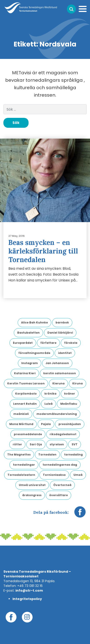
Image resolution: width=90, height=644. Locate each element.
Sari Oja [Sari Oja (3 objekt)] (36, 444)
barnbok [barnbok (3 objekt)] (62, 322)
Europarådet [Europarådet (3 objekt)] (23, 343)
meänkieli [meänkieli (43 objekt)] (21, 414)
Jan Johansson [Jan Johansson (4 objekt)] (57, 363)
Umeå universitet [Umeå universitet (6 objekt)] (32, 485)
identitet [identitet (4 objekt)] (65, 353)
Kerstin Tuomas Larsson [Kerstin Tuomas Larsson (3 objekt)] (26, 383)
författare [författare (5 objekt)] (48, 343)
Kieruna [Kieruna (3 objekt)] (58, 383)
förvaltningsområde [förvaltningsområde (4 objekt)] (34, 353)
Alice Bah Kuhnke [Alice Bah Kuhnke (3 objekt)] (34, 322)
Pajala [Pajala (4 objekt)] (46, 424)
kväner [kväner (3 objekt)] (70, 394)
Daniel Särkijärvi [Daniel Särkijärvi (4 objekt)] (60, 333)
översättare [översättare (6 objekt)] (58, 495)
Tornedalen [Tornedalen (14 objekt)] (47, 455)
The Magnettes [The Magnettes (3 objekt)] (19, 455)
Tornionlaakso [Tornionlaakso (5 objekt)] (54, 475)
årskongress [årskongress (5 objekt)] (32, 495)
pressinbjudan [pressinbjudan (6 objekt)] (70, 424)
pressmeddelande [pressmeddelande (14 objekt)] (28, 434)
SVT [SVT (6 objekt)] (75, 444)
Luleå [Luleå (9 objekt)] (49, 404)
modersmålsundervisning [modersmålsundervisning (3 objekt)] (57, 414)
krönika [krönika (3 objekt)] (50, 394)
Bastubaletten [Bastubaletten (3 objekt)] (28, 333)
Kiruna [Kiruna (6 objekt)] (78, 383)
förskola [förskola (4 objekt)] (71, 343)
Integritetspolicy (27, 599)
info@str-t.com (29, 591)
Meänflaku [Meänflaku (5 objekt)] (69, 404)
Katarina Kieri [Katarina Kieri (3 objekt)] (25, 373)
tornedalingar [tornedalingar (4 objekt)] (24, 465)
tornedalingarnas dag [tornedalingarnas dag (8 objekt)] (60, 465)
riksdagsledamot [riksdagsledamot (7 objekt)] (63, 434)
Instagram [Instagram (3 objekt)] (30, 363)
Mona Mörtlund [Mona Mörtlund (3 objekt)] (21, 424)
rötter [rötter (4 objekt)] (17, 444)
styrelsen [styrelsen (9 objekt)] (57, 444)
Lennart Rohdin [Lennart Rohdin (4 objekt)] (25, 404)
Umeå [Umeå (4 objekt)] (78, 475)
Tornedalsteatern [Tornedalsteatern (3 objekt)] (21, 475)
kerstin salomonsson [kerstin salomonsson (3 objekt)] (60, 373)
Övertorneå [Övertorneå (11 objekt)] (62, 485)
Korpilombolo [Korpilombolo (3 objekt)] (26, 394)
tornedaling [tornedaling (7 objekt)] (73, 455)
